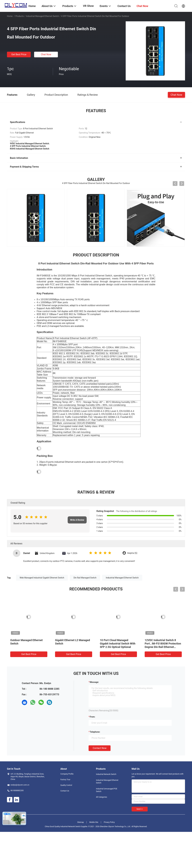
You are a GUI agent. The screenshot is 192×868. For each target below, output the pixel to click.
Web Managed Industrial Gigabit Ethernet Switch (42, 578)
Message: (94, 682)
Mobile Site (94, 822)
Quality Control (66, 785)
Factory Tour (65, 780)
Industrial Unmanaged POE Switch (107, 790)
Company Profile (67, 774)
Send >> (140, 809)
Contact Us (65, 791)
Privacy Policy (109, 822)
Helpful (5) (132, 553)
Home (10, 16)
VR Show (88, 6)
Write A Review (77, 520)
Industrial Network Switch (106, 774)
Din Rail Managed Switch (85, 578)
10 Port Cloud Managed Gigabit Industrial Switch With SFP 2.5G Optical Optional (118, 644)
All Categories (101, 797)
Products (20, 16)
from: (92, 717)
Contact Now (100, 748)
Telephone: (95, 732)
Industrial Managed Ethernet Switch (43, 16)
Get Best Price (19, 54)
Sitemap (81, 822)
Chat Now (46, 54)
